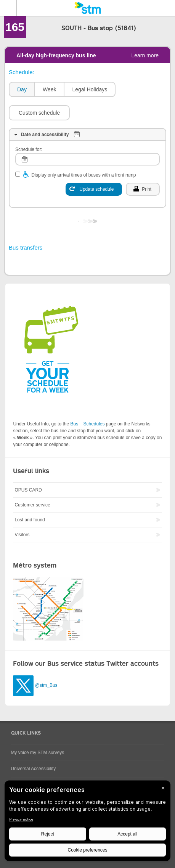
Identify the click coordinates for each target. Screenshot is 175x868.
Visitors (22, 535)
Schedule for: (29, 149)
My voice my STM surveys (37, 753)
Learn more (145, 55)
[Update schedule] (94, 189)
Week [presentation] (50, 89)
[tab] (22, 90)
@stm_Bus (46, 685)
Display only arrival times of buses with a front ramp (83, 175)
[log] (87, 159)
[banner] (87, 8)
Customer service (32, 505)
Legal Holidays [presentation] (90, 89)
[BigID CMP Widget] (87, 823)
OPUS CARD (28, 490)
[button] (39, 113)
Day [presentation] (22, 89)
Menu (8, 8)
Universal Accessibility (33, 769)
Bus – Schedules (87, 424)
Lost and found (30, 520)
